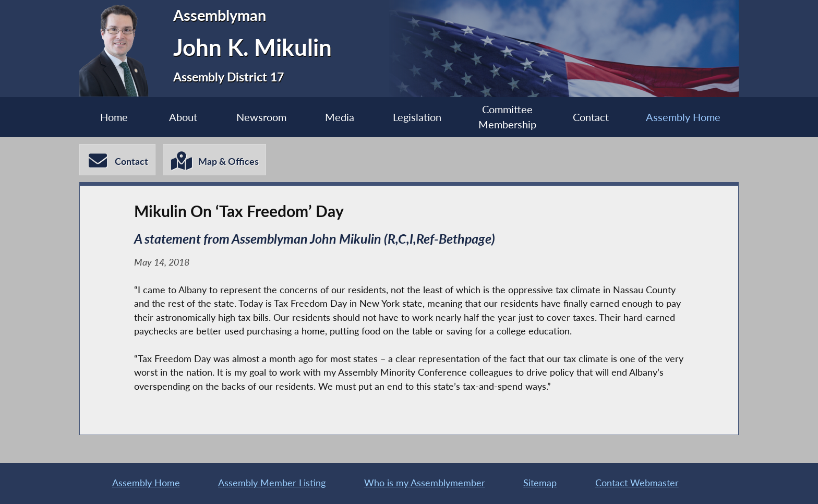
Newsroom (261, 117)
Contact (591, 117)
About (183, 117)
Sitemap (540, 483)
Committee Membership (507, 117)
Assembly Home (683, 117)
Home (114, 117)
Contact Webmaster (637, 483)
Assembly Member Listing (272, 483)
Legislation (417, 117)
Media (340, 117)
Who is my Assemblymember (425, 483)
